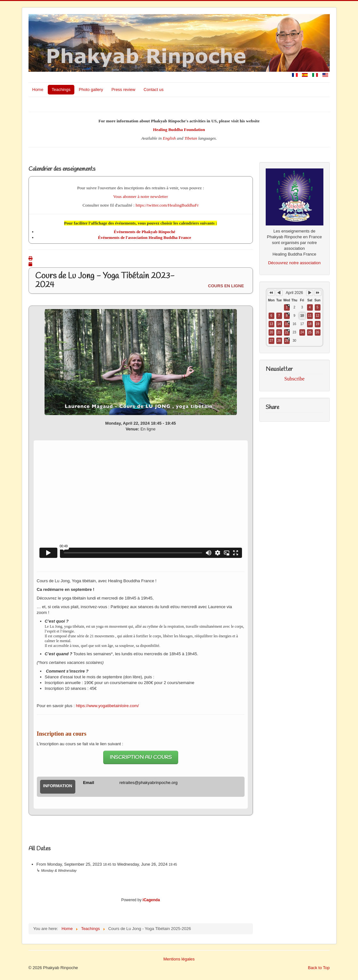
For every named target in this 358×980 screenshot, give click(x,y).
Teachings (61, 90)
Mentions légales (179, 959)
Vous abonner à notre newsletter (141, 196)
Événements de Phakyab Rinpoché (145, 232)
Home (38, 90)
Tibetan (191, 138)
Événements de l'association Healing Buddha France (145, 237)
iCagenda (151, 900)
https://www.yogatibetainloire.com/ (108, 706)
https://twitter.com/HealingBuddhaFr (167, 205)
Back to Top (319, 968)
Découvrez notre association (294, 263)
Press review (123, 90)
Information (58, 786)
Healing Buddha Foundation (179, 130)
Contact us (154, 90)
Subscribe (294, 379)
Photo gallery (91, 90)
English (169, 138)
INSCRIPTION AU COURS (141, 757)
